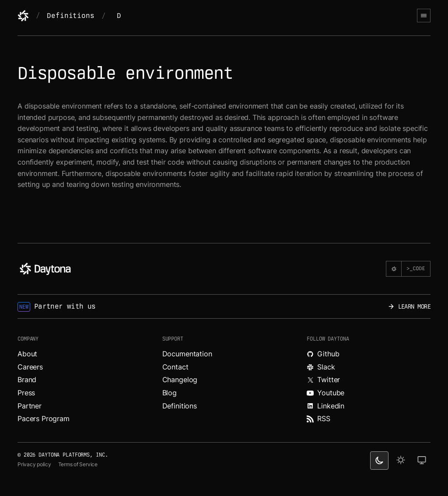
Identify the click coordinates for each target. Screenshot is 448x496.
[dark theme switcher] (379, 461)
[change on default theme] (422, 461)
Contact (175, 367)
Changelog (180, 380)
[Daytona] (23, 16)
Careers (30, 367)
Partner (30, 406)
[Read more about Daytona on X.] (369, 380)
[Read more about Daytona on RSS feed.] (369, 419)
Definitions (70, 16)
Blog (170, 393)
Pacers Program (44, 419)
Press (26, 393)
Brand (27, 380)
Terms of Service (78, 464)
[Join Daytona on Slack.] (369, 367)
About (27, 354)
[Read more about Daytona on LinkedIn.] (369, 406)
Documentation (187, 354)
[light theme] (401, 461)
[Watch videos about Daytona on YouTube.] (369, 393)
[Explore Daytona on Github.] (369, 354)
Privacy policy (34, 464)
